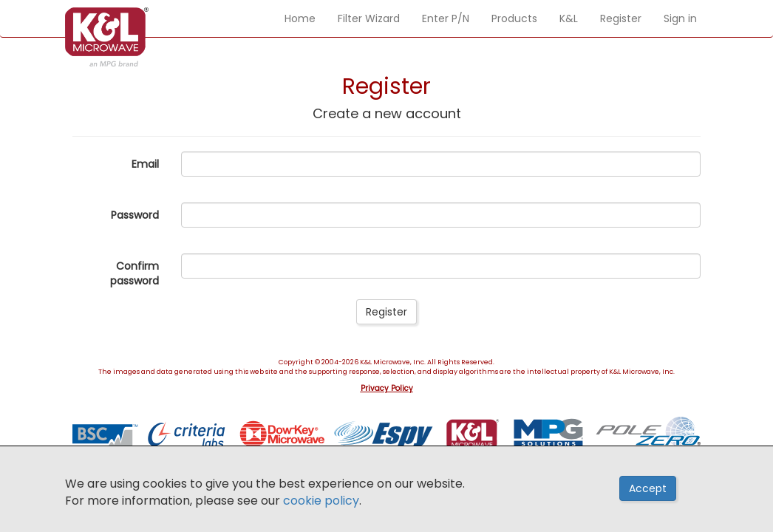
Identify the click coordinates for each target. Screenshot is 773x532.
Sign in (680, 18)
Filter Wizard (369, 18)
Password (135, 215)
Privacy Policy (387, 388)
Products (514, 18)
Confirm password (134, 273)
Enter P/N (446, 18)
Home (300, 18)
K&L (569, 18)
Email (145, 164)
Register (621, 18)
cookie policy (321, 501)
